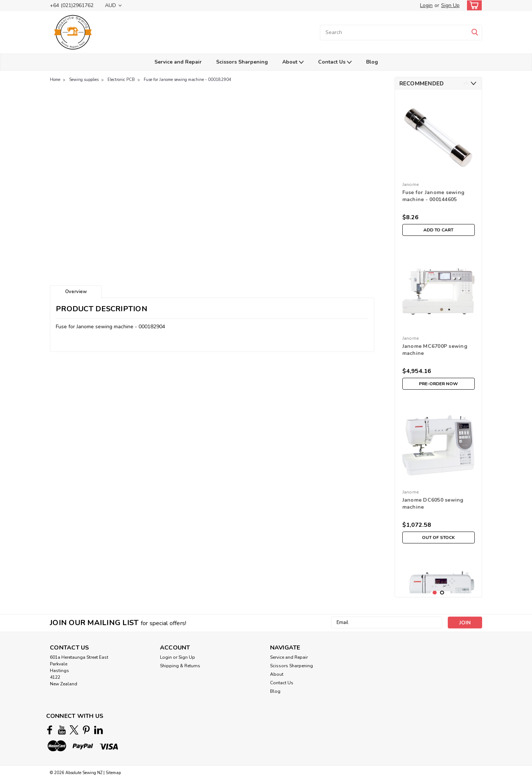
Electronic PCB (121, 80)
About (293, 62)
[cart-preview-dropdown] (473, 5)
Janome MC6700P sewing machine (435, 350)
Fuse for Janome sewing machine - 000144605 (434, 196)
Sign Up (450, 5)
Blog (372, 62)
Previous (466, 83)
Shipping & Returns (180, 666)
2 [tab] (442, 593)
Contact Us (335, 62)
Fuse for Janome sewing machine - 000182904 (187, 80)
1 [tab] (435, 593)
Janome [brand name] (411, 184)
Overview (76, 292)
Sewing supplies (84, 80)
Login (426, 5)
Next (473, 83)
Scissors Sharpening (242, 62)
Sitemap (113, 773)
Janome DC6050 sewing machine (433, 503)
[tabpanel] (439, 167)
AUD (113, 5)
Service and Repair (178, 62)
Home (55, 80)
